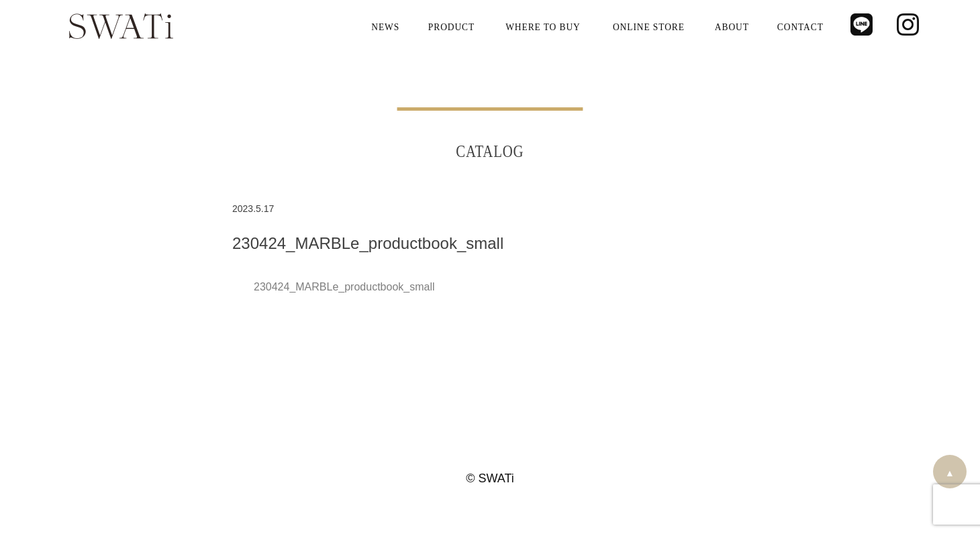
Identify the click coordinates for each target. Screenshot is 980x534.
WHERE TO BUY (543, 26)
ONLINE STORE (649, 26)
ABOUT (732, 26)
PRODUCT (451, 26)
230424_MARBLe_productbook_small (344, 287)
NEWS (386, 26)
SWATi (121, 27)
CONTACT (800, 26)
